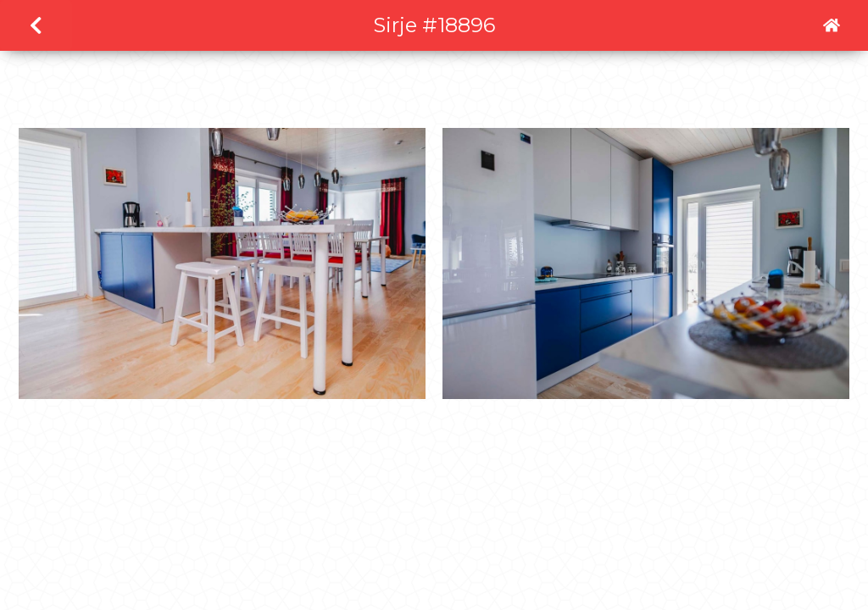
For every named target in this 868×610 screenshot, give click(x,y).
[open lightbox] (222, 272)
